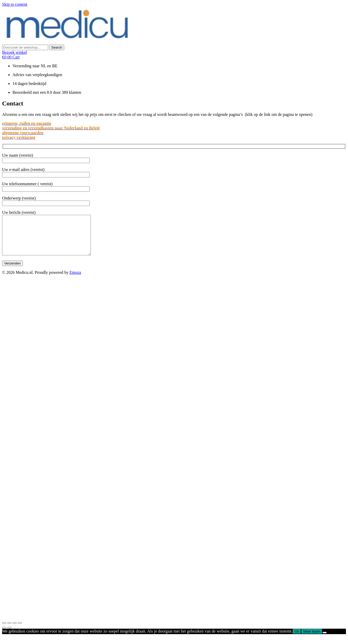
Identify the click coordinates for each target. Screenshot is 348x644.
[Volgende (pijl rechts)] (9, 635)
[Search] (57, 47)
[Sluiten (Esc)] (4, 631)
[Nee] (325, 640)
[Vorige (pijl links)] (4, 635)
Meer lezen (312, 639)
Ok (297, 639)
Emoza (75, 280)
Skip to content (15, 4)
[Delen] (9, 631)
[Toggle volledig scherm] (15, 631)
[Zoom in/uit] (20, 631)
